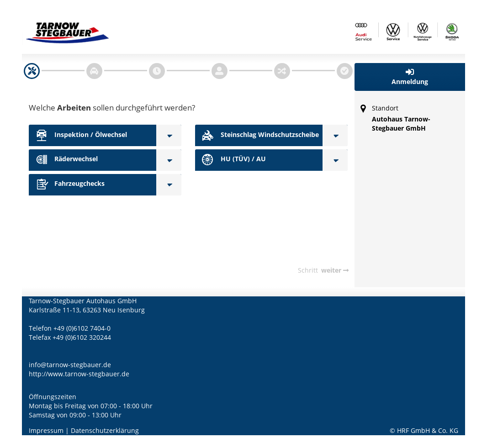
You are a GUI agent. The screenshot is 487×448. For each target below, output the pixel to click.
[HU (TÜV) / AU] (335, 160)
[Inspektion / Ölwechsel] (169, 135)
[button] (410, 77)
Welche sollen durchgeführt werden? (112, 108)
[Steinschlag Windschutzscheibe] (335, 135)
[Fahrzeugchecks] (169, 185)
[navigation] (32, 71)
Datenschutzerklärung (105, 430)
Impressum (46, 430)
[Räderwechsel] (169, 160)
